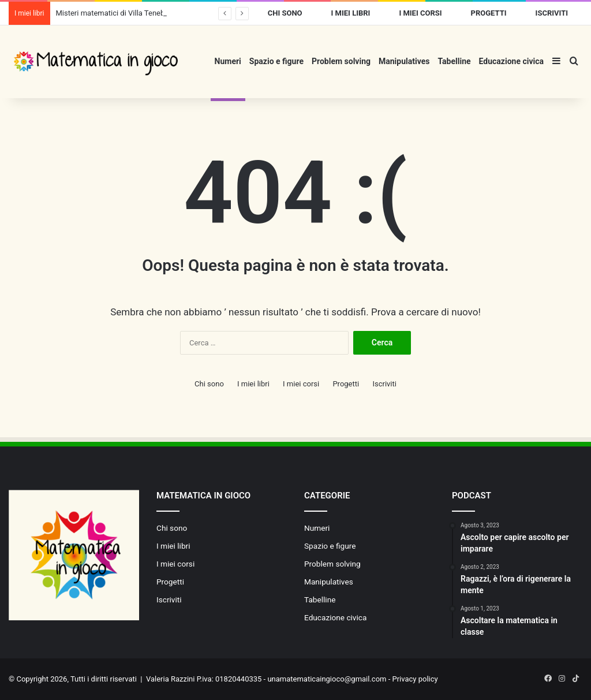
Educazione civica (511, 61)
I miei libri (351, 13)
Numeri (228, 61)
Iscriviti (552, 13)
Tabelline (454, 61)
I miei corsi (420, 13)
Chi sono (285, 13)
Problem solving (341, 61)
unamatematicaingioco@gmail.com (327, 679)
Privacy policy (415, 679)
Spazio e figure (276, 61)
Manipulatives (404, 61)
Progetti (489, 13)
